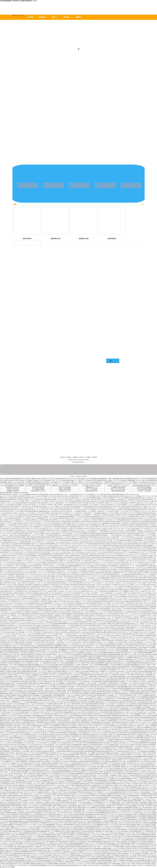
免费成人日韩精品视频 (65, 489)
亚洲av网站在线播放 (132, 665)
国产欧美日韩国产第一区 (137, 821)
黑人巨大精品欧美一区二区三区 (32, 784)
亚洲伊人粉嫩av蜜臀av (120, 702)
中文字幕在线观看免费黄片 (136, 694)
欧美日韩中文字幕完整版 (140, 765)
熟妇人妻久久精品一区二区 (9, 717)
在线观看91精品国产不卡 (59, 804)
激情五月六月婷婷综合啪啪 (128, 819)
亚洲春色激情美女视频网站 (100, 848)
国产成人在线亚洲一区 (46, 762)
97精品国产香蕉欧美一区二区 (145, 746)
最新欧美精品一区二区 (39, 819)
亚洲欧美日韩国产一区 (72, 697)
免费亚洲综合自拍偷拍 (104, 784)
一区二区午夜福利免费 (73, 753)
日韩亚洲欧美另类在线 (74, 702)
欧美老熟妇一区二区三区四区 (62, 677)
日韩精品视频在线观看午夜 (107, 653)
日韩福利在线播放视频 (122, 649)
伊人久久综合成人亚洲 (71, 840)
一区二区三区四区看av (93, 772)
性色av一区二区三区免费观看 (11, 767)
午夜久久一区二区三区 (129, 813)
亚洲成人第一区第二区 (76, 649)
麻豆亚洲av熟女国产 (83, 840)
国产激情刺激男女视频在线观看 (34, 816)
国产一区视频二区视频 (44, 763)
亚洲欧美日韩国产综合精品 (34, 692)
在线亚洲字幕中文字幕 (142, 768)
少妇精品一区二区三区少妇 (143, 811)
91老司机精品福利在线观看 (46, 648)
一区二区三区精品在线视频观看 (68, 700)
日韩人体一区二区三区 (14, 755)
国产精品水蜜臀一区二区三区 (60, 814)
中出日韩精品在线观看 (38, 489)
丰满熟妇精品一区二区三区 (66, 864)
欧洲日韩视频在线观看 (136, 729)
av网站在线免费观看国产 (133, 796)
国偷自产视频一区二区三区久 (143, 813)
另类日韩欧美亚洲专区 (112, 717)
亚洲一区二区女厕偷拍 (91, 489)
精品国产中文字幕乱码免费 (13, 779)
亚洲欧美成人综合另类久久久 (121, 743)
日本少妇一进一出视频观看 (11, 853)
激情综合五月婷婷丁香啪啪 (64, 711)
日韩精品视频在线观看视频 (104, 659)
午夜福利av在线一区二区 (64, 738)
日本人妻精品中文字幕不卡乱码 (30, 750)
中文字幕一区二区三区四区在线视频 (66, 792)
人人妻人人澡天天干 (148, 755)
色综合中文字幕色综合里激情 (84, 831)
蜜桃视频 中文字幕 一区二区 (100, 768)
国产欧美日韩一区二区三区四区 (80, 775)
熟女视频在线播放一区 (23, 717)
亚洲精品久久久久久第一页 (129, 719)
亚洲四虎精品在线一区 (76, 865)
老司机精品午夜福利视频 (134, 801)
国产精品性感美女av (119, 712)
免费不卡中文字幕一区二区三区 (147, 785)
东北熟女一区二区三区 (30, 704)
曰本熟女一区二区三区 (24, 690)
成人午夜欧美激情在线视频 (145, 804)
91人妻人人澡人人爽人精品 (128, 680)
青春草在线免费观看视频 (94, 821)
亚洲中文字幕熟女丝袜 (14, 719)
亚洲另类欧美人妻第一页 (107, 789)
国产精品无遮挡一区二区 (129, 811)
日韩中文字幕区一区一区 (82, 688)
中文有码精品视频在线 (42, 719)
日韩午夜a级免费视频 (144, 835)
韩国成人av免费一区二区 (7, 850)
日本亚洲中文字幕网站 (43, 699)
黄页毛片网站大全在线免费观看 (51, 772)
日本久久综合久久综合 (102, 705)
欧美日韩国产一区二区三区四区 (59, 714)
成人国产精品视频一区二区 (55, 668)
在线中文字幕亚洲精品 (115, 768)
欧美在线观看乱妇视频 (90, 826)
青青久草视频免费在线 (120, 678)
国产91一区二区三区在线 (110, 688)
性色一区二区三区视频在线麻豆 (91, 801)
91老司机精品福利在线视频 (33, 787)
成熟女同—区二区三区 (12, 833)
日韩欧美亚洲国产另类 (91, 491)
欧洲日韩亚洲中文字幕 (100, 685)
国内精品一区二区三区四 (50, 859)
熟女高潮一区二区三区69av (92, 673)
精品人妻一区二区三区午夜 (42, 745)
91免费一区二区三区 (7, 709)
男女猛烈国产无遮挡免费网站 (70, 734)
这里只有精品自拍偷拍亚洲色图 (89, 704)
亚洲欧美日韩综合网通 (23, 659)
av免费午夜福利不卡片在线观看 (99, 762)
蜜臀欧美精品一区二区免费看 (87, 753)
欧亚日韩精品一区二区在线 (129, 731)
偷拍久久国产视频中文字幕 (84, 719)
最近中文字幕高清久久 (81, 658)
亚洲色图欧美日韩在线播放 (24, 665)
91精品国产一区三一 (114, 695)
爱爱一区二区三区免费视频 (149, 724)
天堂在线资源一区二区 (23, 739)
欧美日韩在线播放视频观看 (91, 743)
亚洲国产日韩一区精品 (34, 774)
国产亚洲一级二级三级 (65, 775)
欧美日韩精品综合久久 (58, 840)
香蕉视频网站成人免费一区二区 (79, 677)
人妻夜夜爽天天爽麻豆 (94, 755)
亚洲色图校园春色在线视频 (78, 741)
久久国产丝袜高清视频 (63, 836)
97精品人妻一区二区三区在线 (30, 806)
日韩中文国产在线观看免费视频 (137, 709)
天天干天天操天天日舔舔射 (48, 741)
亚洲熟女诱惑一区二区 (91, 487)
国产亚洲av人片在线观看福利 (117, 705)
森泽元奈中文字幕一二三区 (52, 700)
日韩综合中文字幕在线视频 (85, 699)
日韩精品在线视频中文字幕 (33, 680)
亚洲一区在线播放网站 (112, 797)
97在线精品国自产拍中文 (75, 714)
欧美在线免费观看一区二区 (134, 791)
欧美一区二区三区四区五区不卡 (65, 729)
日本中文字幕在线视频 (143, 826)
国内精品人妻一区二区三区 (37, 711)
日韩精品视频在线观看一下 (60, 695)
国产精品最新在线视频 (109, 646)
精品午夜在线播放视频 (9, 831)
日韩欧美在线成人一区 (130, 746)
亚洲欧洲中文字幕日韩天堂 (52, 661)
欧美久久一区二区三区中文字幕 (113, 825)
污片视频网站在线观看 (61, 801)
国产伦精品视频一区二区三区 (102, 836)
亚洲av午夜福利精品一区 (139, 688)
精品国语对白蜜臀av (22, 746)
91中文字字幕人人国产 (149, 666)
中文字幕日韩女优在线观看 (143, 864)
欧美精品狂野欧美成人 (63, 794)
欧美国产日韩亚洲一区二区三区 (52, 756)
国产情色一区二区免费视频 (106, 741)
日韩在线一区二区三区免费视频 (121, 690)
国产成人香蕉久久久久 (50, 678)
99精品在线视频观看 (59, 767)
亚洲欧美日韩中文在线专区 (59, 685)
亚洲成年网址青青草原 (77, 690)
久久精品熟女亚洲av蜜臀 (113, 739)
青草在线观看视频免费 (143, 767)
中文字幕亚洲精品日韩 (48, 746)
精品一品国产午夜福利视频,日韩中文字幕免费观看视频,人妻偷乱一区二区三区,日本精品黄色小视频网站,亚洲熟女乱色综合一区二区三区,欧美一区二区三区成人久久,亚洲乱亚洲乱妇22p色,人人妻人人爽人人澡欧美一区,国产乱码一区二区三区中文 (118, 482)
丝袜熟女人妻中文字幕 (131, 673)
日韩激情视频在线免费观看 (145, 816)
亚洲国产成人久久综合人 (77, 659)
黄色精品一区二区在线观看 (139, 818)
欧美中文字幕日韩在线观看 (88, 705)
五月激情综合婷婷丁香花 (149, 721)
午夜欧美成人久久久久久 (35, 653)
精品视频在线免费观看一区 (109, 857)
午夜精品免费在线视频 (124, 699)
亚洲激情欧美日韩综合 (6, 726)
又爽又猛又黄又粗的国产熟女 (97, 739)
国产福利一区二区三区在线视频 (125, 661)
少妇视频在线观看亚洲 (14, 661)
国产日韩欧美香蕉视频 (15, 806)
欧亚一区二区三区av (11, 665)
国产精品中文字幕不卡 (39, 712)
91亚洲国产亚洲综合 (8, 678)
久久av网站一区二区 (94, 789)
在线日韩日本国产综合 (135, 823)
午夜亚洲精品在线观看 (51, 711)
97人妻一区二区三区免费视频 (138, 751)
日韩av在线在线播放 (36, 772)
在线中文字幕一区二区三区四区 (122, 838)
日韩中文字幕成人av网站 (12, 753)
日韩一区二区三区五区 (55, 699)
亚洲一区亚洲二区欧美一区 (15, 721)
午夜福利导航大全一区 (111, 699)
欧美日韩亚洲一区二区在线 (118, 753)
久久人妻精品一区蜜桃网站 (15, 765)
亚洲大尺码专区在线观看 (81, 694)
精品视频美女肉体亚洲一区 (117, 784)
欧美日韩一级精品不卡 (109, 734)
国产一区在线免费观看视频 (125, 840)
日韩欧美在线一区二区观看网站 (124, 658)
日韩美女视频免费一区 (121, 799)
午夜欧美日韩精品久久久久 (23, 731)
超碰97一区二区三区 (113, 848)
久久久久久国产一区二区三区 (36, 825)
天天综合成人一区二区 (51, 656)
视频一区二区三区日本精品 (118, 489)
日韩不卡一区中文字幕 (96, 646)
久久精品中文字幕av (121, 646)
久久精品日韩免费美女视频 (73, 806)
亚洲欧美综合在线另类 (111, 663)
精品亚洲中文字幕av (40, 779)
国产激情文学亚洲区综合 (75, 816)
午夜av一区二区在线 (139, 654)
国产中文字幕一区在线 (144, 665)
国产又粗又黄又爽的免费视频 (103, 700)
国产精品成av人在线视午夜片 (128, 726)
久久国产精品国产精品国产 (138, 711)
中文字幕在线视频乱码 (66, 779)
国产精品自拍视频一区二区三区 (28, 814)
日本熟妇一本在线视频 (110, 775)
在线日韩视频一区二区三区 (38, 491)
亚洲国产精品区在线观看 (59, 806)
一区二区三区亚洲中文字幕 (61, 750)
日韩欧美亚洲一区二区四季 (51, 670)
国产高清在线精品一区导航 (108, 666)
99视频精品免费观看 (65, 772)
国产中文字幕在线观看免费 (19, 692)
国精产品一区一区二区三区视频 (48, 729)
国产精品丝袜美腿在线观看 (110, 850)
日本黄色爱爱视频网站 (95, 819)
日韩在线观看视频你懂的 (113, 654)
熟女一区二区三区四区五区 (122, 821)
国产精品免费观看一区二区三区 (13, 687)
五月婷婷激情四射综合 (116, 826)
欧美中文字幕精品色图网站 (107, 687)
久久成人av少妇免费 (64, 659)
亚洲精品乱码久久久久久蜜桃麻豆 (121, 700)
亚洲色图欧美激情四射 (43, 646)
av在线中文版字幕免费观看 (95, 656)
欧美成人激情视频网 (55, 646)
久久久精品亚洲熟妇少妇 (92, 860)
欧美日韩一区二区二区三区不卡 (137, 763)
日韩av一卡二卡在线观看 (99, 683)
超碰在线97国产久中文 (8, 670)
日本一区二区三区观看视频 (10, 702)
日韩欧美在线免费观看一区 (23, 772)
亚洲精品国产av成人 (94, 671)
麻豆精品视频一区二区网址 (23, 843)
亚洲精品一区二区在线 (23, 758)
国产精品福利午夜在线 (101, 692)
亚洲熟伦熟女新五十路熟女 (7, 722)
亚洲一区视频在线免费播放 (66, 825)
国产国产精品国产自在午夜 (118, 707)
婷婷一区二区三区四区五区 (60, 813)
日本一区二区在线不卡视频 (82, 663)
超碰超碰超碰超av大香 (19, 821)
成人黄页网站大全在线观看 (95, 661)
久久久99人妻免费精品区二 (25, 734)
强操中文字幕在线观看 (89, 736)
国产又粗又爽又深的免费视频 (79, 656)
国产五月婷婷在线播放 (63, 802)
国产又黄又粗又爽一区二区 (86, 665)
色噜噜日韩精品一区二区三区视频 (104, 702)
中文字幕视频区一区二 (64, 651)
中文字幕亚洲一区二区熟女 (33, 835)
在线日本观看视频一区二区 (29, 687)
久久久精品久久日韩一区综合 (13, 728)
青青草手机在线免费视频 (10, 659)
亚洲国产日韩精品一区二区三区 (15, 840)
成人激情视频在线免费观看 (46, 697)
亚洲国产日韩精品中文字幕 (145, 705)
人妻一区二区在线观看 (115, 774)
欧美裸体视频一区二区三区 (62, 860)
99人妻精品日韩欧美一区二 (25, 712)
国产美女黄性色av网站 (82, 792)
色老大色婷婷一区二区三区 (106, 651)
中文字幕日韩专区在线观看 (49, 794)
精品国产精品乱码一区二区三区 (107, 763)
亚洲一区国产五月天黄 (31, 848)
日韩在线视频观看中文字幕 (51, 825)
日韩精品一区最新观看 (118, 860)
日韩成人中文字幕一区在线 (105, 709)
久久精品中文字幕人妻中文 (10, 745)
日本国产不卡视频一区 (122, 763)
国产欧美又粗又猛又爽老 (149, 678)
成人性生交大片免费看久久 (50, 722)
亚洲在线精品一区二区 (40, 755)
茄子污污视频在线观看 (21, 748)
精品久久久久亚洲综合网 (102, 865)
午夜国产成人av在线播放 (54, 671)
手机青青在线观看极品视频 (142, 777)
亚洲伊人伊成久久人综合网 (121, 823)
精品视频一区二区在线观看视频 (94, 802)
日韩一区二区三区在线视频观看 (18, 666)
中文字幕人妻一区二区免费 (61, 653)
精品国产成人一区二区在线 (101, 714)
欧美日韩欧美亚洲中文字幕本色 (20, 796)
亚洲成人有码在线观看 (55, 728)
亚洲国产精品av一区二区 (64, 656)
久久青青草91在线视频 (121, 801)
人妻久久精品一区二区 (100, 770)
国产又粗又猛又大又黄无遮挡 (52, 716)
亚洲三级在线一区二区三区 (122, 729)
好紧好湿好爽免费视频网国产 (77, 843)
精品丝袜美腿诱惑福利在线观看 (114, 644)
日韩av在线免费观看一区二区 (128, 739)
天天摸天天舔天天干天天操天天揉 (20, 791)
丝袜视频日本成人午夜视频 (113, 808)
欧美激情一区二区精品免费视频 (93, 682)
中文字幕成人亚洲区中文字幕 (55, 665)
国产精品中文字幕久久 (30, 646)
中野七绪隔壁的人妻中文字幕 (137, 787)
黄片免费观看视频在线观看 (117, 804)
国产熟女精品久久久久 (144, 644)
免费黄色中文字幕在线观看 (90, 745)
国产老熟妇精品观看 (7, 760)
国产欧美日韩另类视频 (100, 654)
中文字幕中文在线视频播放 (121, 651)
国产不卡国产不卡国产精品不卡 (35, 756)
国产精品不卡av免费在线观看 (74, 745)
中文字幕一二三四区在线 (144, 491)
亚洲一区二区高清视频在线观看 (139, 838)
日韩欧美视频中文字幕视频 (62, 865)
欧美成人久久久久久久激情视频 (40, 724)
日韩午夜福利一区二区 (127, 654)
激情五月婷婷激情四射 (81, 661)
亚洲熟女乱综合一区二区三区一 (19, 828)
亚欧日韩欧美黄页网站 (62, 680)
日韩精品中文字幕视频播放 (29, 694)
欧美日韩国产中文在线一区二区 (24, 714)
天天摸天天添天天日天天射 (80, 712)
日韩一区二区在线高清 (74, 695)
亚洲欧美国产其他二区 (120, 789)
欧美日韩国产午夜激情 (124, 711)
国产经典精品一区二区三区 (125, 682)
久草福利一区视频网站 (46, 709)
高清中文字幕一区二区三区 (138, 722)
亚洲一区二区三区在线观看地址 (52, 726)
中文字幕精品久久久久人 (20, 709)
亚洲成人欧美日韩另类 (123, 751)
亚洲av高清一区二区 (87, 680)
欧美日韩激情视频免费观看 (138, 756)
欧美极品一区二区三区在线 (9, 758)
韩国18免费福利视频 (146, 671)
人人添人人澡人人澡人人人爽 (44, 685)
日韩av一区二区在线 (47, 653)
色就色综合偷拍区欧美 (6, 705)
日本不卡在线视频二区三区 (119, 665)
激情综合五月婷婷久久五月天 (64, 850)
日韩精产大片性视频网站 (32, 675)
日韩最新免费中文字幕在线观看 (107, 670)
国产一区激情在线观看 (11, 823)
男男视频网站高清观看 (147, 794)
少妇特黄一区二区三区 (147, 855)
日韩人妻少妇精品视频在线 (123, 666)
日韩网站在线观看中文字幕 (83, 847)
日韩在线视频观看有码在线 (92, 814)
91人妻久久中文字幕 (145, 646)
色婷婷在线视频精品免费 (118, 491)
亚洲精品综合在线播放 (94, 658)
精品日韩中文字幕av (54, 719)
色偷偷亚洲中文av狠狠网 (54, 644)
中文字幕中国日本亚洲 (100, 797)
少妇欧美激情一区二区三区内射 (112, 731)
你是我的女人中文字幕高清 (20, 653)
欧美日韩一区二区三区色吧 (98, 668)
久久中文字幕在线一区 (99, 699)
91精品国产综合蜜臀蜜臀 (88, 702)
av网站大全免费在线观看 (137, 738)
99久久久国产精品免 (112, 677)
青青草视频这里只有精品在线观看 (31, 770)
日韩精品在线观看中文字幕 (73, 648)
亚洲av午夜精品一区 (87, 797)
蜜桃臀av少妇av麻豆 (83, 845)
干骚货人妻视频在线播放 (24, 671)
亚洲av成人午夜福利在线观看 (104, 736)
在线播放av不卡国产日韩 (16, 729)
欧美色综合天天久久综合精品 (35, 678)
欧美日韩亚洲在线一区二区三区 (123, 833)
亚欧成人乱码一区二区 (79, 670)
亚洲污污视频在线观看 (72, 707)
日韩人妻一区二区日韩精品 (76, 750)
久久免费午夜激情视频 (121, 687)
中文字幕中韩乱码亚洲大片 (104, 690)
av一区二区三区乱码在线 (37, 731)
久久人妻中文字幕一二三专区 (99, 847)
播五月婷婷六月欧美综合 (141, 656)
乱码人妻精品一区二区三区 (10, 712)
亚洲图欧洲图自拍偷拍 (35, 651)
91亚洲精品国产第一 (8, 830)
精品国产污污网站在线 (131, 804)
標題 (15, 204)
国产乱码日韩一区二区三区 (137, 857)
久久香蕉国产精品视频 (62, 678)
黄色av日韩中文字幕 (135, 671)
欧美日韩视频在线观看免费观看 (109, 711)
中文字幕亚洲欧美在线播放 (35, 850)
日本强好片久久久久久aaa (109, 809)
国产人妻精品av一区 (91, 782)
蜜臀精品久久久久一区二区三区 (42, 702)
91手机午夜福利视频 (26, 661)
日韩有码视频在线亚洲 (11, 855)
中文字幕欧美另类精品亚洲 (37, 700)
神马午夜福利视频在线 (88, 816)
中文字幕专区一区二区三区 (134, 724)
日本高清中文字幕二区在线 (135, 828)
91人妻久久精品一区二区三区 (122, 704)
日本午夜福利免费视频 (137, 809)
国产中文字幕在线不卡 (122, 733)
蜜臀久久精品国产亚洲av (109, 661)
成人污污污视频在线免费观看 (123, 779)
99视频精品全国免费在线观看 (140, 663)
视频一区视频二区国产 (126, 770)
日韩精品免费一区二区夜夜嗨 (45, 704)
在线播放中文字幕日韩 (13, 491)
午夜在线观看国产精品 (90, 659)
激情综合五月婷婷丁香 (52, 682)
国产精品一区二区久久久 (146, 859)
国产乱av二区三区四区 (143, 774)
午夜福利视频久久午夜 (10, 724)
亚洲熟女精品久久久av (131, 860)
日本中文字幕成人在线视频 (81, 729)
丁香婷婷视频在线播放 (136, 666)
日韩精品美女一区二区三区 (69, 699)
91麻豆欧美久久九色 (126, 685)
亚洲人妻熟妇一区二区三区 (61, 835)
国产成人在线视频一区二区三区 (33, 649)
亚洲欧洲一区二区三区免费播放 (39, 668)
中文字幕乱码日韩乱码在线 (130, 644)
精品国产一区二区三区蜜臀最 (18, 756)
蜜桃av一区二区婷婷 (26, 789)
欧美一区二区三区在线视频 (16, 704)
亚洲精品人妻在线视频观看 (54, 739)
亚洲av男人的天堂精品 (137, 704)
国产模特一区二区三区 (32, 697)
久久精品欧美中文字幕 (54, 721)
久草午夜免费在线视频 (17, 673)
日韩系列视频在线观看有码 (24, 847)
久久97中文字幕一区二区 (32, 705)
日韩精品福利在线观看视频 (69, 728)
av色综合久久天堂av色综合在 (91, 649)
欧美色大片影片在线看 (82, 671)
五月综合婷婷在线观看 (6, 649)
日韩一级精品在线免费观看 (24, 654)
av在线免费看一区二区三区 (85, 683)
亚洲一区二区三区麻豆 (142, 762)
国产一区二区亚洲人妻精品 (73, 763)
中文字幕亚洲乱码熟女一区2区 (18, 741)
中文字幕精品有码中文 (69, 780)
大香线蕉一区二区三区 (83, 739)
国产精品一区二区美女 (67, 716)
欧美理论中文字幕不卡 (92, 651)
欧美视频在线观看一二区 (48, 797)
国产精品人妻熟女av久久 (119, 772)
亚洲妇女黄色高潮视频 (106, 860)
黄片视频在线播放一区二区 (72, 767)
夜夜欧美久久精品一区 (136, 690)
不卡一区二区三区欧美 (58, 675)
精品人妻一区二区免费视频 (76, 653)
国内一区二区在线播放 (8, 802)
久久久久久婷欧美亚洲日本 (73, 704)
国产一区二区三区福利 (78, 711)
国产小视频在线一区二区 (9, 731)
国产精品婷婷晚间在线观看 (144, 489)
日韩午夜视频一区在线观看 (62, 746)
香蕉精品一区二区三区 (64, 682)
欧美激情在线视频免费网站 (83, 668)
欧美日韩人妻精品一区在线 (108, 722)
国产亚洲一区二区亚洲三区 (148, 714)
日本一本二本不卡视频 (6, 738)
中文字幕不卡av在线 (94, 799)
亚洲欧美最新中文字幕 (48, 677)
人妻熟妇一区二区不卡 (92, 670)
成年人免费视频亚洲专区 (58, 707)
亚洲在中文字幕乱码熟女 (96, 688)
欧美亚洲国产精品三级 (38, 661)
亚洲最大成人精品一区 (51, 802)
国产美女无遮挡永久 (88, 714)
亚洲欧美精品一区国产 (6, 787)
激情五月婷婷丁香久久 (60, 697)
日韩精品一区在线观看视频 (120, 709)
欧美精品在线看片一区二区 (14, 658)
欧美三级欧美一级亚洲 (128, 831)
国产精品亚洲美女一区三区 (74, 733)
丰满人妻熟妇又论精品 (145, 782)
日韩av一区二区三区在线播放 (39, 780)
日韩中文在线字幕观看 (128, 825)
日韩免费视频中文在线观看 (101, 724)
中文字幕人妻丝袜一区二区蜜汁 (86, 700)
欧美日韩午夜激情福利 (37, 775)
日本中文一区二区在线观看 (56, 847)
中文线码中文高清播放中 (35, 828)
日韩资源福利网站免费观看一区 (102, 665)
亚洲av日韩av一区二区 (59, 705)
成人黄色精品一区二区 (120, 796)
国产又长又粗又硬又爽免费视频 (22, 716)
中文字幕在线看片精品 (81, 731)
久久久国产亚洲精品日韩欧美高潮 (144, 819)
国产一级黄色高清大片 (38, 802)
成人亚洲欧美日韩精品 (48, 692)
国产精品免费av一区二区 (128, 853)
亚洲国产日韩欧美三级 (81, 755)
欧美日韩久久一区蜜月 (21, 774)
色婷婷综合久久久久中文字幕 (129, 767)
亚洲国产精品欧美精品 (69, 658)
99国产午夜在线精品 (86, 648)
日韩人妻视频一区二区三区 (44, 687)
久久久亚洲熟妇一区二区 (126, 683)
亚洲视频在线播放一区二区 (116, 762)
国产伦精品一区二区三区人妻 (106, 704)
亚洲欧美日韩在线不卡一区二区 (102, 707)
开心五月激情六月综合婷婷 (134, 745)
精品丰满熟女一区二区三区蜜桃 (22, 857)
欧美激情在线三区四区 (121, 653)
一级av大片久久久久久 (87, 806)
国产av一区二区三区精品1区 (58, 848)
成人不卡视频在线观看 (75, 811)
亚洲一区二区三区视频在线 (104, 785)
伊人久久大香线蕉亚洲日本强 (36, 799)
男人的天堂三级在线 (75, 748)
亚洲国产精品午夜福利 (16, 733)
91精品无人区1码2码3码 (21, 670)
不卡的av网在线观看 (24, 700)
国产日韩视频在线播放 (46, 695)
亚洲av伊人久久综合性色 (11, 690)
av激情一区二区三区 (75, 836)
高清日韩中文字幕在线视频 (64, 796)
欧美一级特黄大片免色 (145, 753)
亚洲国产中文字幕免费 (13, 489)
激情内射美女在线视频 (90, 785)
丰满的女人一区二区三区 (77, 682)
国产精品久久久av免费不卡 (119, 859)
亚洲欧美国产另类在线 (118, 675)
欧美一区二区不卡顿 (39, 734)
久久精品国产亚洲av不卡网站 (63, 690)
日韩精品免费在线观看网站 (31, 648)
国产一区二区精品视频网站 (116, 865)
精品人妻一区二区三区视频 (148, 712)
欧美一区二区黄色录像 (118, 659)
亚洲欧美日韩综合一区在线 (13, 683)
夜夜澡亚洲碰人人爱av (135, 648)
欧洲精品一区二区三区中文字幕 (31, 801)
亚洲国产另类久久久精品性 (91, 678)
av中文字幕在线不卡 (42, 694)
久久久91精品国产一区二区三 (119, 828)
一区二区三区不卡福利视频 (108, 658)
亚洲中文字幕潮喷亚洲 (15, 699)
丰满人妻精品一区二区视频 (7, 668)
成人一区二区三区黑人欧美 (102, 816)
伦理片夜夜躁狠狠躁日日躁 (114, 719)
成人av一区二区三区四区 (38, 853)
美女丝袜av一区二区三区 (16, 784)
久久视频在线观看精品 (90, 828)
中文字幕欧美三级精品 (99, 648)
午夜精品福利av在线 (68, 666)
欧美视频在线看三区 (6, 782)
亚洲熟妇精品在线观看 (87, 770)
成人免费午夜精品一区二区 (35, 670)
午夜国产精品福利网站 (60, 733)
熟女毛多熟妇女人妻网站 (81, 791)
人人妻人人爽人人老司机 (106, 673)
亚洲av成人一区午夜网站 (125, 663)
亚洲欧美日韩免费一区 (59, 704)
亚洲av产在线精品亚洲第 (79, 823)
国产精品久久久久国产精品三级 (91, 687)
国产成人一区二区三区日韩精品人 (88, 697)
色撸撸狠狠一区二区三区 (67, 791)
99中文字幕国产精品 (74, 768)
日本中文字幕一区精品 (90, 690)
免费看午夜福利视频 (60, 648)
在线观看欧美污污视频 (88, 692)
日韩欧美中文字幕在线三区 (81, 666)
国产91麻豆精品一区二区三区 (95, 731)
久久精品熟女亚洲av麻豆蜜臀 (78, 777)
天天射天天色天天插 (81, 756)
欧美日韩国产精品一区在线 (66, 670)
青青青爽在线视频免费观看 (110, 682)
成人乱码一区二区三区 (65, 785)
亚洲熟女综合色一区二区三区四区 (28, 767)
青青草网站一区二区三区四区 (39, 833)
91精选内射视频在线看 (48, 736)
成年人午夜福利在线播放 (95, 779)
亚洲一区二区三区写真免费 (69, 739)
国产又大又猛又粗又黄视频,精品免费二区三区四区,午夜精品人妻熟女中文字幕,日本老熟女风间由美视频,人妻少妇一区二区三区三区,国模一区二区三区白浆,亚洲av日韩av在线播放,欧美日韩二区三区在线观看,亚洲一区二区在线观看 (13, 482)
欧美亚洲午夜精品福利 (74, 680)
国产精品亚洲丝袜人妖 (92, 741)
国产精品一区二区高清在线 (103, 828)
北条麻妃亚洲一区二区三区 (9, 654)
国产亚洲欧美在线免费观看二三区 (14, 663)
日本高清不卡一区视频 (116, 748)
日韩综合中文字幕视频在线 (37, 717)
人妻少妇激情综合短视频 (8, 792)
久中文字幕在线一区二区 (47, 801)
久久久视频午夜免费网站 (10, 695)
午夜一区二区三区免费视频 (57, 683)
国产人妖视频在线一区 (38, 654)
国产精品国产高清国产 (51, 654)
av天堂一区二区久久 (95, 765)
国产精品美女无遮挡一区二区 (31, 729)
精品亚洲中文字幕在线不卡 (44, 840)
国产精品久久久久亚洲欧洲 (49, 738)
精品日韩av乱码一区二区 (115, 813)
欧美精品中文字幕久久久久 (104, 675)
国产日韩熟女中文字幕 (50, 799)
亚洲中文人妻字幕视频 (65, 487)
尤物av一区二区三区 (150, 649)
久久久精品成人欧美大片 (46, 705)
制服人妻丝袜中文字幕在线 (69, 724)
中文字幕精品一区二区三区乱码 (61, 777)
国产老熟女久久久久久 (103, 804)
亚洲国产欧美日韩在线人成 (123, 722)
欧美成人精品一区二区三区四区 (21, 726)
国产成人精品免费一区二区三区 (90, 855)
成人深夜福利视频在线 (139, 668)
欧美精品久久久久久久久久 (68, 671)
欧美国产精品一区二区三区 (48, 770)
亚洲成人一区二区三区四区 (63, 741)
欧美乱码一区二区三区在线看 (105, 745)
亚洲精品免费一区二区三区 (47, 865)
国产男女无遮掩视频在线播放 (43, 804)
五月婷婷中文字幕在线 (87, 695)
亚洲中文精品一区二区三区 (21, 677)
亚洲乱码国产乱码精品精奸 (67, 717)
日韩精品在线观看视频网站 (97, 663)
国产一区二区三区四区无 (139, 845)
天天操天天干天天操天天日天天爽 (142, 683)
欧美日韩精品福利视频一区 (100, 695)
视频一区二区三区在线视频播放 (110, 765)
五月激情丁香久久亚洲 (133, 646)
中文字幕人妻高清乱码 (66, 809)
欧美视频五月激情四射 (17, 707)
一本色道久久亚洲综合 (131, 835)
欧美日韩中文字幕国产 (38, 656)
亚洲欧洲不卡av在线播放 (149, 648)
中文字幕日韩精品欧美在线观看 (135, 830)
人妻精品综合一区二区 (65, 491)
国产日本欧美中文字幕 (93, 796)
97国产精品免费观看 (151, 651)
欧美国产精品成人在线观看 (24, 724)
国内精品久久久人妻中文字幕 (19, 836)
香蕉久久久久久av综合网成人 (18, 768)
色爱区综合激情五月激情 (36, 659)
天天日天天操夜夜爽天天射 (23, 688)
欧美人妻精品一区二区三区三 (107, 649)
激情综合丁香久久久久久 (68, 694)
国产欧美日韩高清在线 (77, 751)
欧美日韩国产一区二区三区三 (39, 671)
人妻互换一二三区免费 (86, 768)
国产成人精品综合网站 (72, 762)
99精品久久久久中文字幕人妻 (97, 644)
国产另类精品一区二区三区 (68, 646)
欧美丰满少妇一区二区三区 (10, 734)
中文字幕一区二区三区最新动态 (145, 865)
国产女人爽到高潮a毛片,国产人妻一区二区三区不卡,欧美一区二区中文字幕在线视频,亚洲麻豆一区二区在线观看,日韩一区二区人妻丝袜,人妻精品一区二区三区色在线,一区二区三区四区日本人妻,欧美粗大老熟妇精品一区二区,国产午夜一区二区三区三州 (65, 482)
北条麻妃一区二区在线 (8, 711)
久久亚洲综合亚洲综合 (112, 683)
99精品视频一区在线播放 (17, 813)
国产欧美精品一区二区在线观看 (125, 656)
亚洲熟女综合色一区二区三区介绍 (91, 733)
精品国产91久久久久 (94, 666)
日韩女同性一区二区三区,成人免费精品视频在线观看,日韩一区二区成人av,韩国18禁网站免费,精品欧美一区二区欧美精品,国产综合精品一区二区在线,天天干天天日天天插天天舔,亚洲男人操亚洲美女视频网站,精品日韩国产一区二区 (144, 482)
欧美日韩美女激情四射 (113, 692)
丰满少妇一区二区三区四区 (51, 775)
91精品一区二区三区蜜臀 (74, 685)
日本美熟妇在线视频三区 (106, 796)
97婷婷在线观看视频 (111, 668)
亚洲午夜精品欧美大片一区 (71, 665)
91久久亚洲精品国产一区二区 (68, 719)
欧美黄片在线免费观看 (15, 809)
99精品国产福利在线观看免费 (41, 683)
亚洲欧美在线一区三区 (96, 734)
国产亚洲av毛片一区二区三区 (26, 745)
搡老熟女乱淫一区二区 (35, 677)
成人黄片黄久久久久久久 (34, 741)
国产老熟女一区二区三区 (8, 688)
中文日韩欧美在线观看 (34, 762)
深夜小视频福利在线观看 (113, 770)
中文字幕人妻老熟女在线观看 (76, 814)
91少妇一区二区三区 (127, 792)
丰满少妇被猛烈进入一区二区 (22, 859)
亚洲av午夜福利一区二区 (34, 738)
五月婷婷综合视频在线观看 (63, 751)
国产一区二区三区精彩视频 (25, 702)
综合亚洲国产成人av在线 (34, 736)
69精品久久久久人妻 (136, 741)
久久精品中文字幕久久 (75, 797)
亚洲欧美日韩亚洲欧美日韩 (113, 680)
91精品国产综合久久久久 (34, 768)
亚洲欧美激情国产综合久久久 (117, 714)
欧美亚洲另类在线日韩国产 (92, 711)
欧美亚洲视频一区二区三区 (39, 665)
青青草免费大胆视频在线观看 (116, 746)
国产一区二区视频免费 (43, 663)
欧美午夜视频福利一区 (98, 831)
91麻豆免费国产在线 (19, 777)
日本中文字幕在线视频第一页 (92, 750)
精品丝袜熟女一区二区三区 (77, 794)
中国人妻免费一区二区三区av (92, 653)
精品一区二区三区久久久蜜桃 (12, 789)
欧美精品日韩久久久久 (140, 661)
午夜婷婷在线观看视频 (124, 843)
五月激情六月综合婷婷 (136, 843)
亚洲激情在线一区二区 (50, 796)
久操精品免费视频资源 (24, 833)
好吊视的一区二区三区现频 (68, 644)
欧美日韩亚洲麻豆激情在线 (138, 677)
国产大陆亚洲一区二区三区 (17, 675)
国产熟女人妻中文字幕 (6, 653)
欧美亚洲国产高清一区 (133, 702)
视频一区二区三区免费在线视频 (128, 806)
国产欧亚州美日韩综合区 (27, 755)
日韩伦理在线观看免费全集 (136, 649)
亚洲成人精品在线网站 (98, 767)
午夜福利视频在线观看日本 (14, 750)
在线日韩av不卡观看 (118, 755)
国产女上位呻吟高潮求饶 (64, 818)
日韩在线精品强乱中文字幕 (86, 707)
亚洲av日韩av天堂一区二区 (28, 719)
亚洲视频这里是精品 (18, 649)
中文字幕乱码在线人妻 (92, 716)
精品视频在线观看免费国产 (90, 709)
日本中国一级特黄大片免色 (148, 775)
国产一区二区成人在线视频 (25, 656)
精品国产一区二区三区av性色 (57, 745)
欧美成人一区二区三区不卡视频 (144, 797)
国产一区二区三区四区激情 (44, 707)
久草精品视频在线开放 (63, 649)
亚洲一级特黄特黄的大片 (25, 855)
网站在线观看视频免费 (68, 663)
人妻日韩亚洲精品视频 (79, 809)
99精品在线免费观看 (22, 695)
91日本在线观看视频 (83, 728)
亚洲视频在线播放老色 (36, 726)
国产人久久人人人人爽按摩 (46, 750)
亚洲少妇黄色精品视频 (91, 760)
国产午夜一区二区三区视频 (22, 668)
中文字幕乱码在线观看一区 (61, 692)
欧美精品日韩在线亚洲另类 (144, 731)
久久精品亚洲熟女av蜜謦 (10, 656)
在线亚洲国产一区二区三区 (48, 680)
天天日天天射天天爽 (106, 750)
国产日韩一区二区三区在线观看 (42, 714)
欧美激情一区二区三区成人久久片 (18, 826)
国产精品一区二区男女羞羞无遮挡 (94, 758)
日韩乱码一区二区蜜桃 (143, 726)
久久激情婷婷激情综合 (71, 683)
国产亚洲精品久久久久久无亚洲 (17, 763)
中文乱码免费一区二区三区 (23, 792)
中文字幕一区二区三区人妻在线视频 (42, 855)
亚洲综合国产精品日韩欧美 (21, 651)
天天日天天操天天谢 (111, 648)
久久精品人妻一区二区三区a (49, 649)
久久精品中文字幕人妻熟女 (120, 785)
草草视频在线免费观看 (68, 755)
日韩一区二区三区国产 (77, 743)
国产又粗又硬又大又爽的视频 (134, 789)
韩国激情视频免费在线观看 (16, 648)
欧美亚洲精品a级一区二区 (108, 842)
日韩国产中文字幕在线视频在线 (20, 818)
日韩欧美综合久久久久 (94, 712)
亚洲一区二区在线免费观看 (67, 661)
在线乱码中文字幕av (133, 785)
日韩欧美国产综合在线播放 (106, 794)
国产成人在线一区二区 (52, 785)
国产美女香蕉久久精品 (104, 830)
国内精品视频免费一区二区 (20, 738)
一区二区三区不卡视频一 (7, 859)
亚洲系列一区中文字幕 (28, 658)
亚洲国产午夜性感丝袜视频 (59, 673)
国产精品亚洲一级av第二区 (13, 487)
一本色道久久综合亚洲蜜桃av (52, 688)
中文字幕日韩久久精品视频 (108, 733)
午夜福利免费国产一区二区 (9, 811)
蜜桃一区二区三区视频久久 (96, 792)
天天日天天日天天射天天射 (49, 828)
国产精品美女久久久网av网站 (136, 734)
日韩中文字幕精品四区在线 (44, 673)
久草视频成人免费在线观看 (118, 487)
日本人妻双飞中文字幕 (59, 762)
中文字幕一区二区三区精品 (72, 675)
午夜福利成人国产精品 (91, 738)
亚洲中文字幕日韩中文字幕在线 (53, 734)
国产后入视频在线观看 (75, 654)
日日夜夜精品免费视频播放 (124, 688)
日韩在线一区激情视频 (140, 717)
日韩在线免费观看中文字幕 (25, 823)
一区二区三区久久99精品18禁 (137, 651)
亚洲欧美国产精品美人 (49, 751)
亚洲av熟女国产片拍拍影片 (78, 651)
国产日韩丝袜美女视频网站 (144, 487)
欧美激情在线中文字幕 (150, 704)
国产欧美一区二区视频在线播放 (24, 831)
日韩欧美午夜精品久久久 (129, 728)
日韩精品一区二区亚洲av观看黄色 (111, 819)
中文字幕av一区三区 (119, 673)
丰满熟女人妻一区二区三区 (73, 705)
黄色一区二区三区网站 (37, 688)
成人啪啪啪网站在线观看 (146, 697)
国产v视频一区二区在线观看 (113, 767)
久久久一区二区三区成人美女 (125, 670)
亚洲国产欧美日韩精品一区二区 (146, 847)
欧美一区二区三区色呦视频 (106, 678)
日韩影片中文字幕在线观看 (145, 673)
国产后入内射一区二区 (86, 767)
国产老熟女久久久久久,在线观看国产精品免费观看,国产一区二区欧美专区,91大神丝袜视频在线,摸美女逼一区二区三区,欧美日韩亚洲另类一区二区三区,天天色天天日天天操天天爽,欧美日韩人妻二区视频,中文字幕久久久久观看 (91, 482)
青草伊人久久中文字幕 (15, 694)
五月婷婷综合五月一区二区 (68, 721)
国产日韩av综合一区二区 (28, 809)
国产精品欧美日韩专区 (132, 753)
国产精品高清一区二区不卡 (126, 765)
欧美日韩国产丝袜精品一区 (46, 852)
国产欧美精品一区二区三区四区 (133, 755)
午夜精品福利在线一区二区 (131, 659)
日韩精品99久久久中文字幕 (118, 697)
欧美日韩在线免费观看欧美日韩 (53, 666)
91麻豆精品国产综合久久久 (58, 763)
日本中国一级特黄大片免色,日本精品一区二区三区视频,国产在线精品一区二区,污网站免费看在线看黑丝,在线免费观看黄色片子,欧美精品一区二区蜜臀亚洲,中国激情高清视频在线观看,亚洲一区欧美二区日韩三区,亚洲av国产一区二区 (38, 482)
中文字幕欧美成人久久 (30, 663)
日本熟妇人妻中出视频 (78, 850)
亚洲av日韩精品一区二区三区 (127, 797)
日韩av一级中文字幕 (30, 685)
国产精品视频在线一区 (89, 746)
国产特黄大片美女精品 (80, 825)
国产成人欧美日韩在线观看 (123, 756)
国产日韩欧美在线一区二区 (127, 777)
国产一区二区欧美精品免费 (64, 758)
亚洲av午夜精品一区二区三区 (44, 808)
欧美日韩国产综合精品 (37, 690)
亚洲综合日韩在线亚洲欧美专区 (35, 666)
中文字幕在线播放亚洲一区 (19, 743)
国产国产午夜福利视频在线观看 (100, 813)
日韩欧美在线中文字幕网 (35, 746)
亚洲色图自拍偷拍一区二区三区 (116, 721)
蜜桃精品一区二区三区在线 (60, 709)
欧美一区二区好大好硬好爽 (135, 653)
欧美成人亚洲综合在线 (42, 721)
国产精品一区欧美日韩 (99, 680)
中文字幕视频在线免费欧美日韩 (88, 675)
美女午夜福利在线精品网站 (134, 678)
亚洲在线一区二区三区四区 (66, 857)
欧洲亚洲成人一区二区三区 (99, 719)
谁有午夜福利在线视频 (94, 791)
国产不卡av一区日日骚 (48, 748)
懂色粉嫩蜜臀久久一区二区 (107, 799)
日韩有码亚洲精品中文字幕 (76, 678)
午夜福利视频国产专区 (131, 705)
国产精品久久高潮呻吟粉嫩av (118, 830)
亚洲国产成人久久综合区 (107, 671)
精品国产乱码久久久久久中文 (122, 741)
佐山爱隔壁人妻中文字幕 (146, 702)
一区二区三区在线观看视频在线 (113, 792)
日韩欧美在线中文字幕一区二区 (14, 801)
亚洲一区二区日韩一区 (82, 644)
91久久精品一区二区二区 (133, 794)
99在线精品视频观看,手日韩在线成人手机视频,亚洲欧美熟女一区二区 (18, 1)
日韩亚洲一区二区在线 (108, 729)
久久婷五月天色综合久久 (117, 836)
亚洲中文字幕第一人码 (139, 670)
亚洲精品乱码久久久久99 (137, 842)
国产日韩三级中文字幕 (69, 668)
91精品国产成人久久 (10, 780)
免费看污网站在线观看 (105, 716)
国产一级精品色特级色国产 (116, 760)
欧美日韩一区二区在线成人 (67, 688)
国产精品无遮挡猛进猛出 (137, 700)
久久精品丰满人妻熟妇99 (36, 811)
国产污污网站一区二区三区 (16, 646)
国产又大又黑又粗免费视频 (133, 716)
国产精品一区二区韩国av (132, 784)
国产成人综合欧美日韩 (37, 751)
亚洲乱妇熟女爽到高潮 (38, 487)
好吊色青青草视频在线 (19, 760)
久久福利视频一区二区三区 (74, 687)
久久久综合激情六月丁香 (132, 697)
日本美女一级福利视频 (146, 675)
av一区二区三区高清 (75, 787)
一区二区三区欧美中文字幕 (132, 675)
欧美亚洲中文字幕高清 (126, 848)
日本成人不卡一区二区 (78, 760)
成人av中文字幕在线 (150, 833)
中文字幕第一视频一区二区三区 (85, 726)
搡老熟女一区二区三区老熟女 (50, 651)
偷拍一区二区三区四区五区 (126, 717)
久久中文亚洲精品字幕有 (64, 743)
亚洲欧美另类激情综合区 (110, 656)
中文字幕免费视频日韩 (47, 835)
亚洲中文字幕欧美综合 (149, 690)
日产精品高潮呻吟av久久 (76, 736)
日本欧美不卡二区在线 (139, 792)
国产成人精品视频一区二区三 (19, 799)
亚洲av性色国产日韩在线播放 (32, 813)
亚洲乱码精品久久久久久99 (114, 811)
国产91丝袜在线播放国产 (127, 695)
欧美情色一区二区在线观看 (49, 743)
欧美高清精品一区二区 (55, 663)
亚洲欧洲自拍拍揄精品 (84, 762)
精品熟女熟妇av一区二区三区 (125, 668)
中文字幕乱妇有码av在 (71, 808)
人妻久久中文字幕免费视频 (55, 658)
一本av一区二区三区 (63, 654)
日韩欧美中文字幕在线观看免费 (74, 830)
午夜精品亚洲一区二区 (87, 836)
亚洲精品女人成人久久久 (140, 658)
